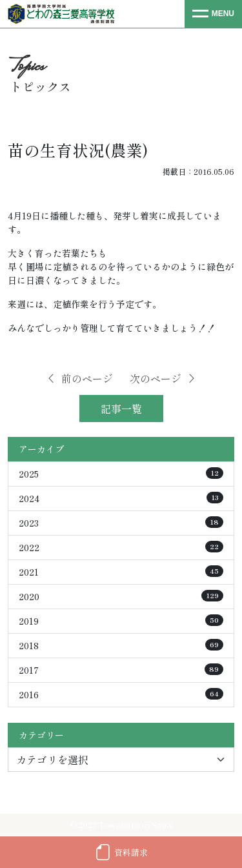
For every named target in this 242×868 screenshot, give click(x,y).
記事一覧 (121, 409)
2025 (121, 474)
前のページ (79, 378)
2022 (121, 547)
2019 (121, 621)
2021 (121, 572)
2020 (121, 596)
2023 (121, 523)
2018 (121, 645)
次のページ (163, 378)
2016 (121, 694)
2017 (121, 670)
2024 (121, 498)
